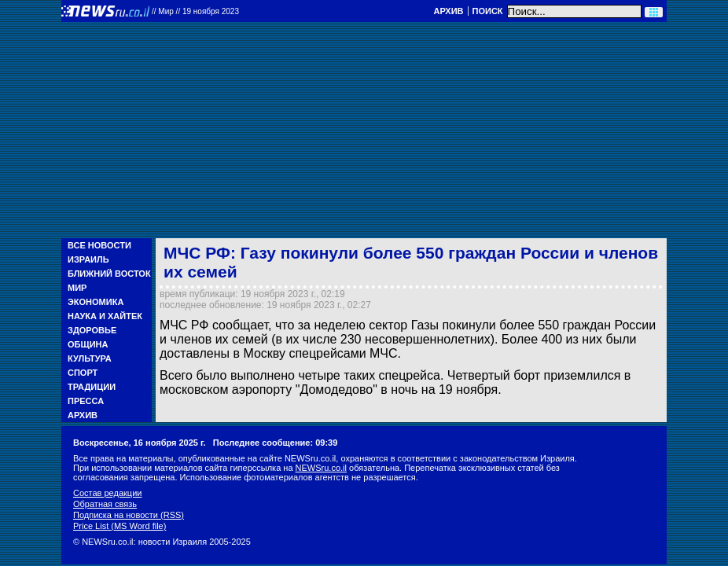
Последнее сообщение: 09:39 (276, 443)
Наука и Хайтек (105, 316)
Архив (448, 11)
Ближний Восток (109, 274)
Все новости (99, 245)
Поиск (488, 11)
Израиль (88, 259)
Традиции (92, 387)
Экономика (96, 302)
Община (88, 344)
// (195, 11)
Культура (90, 358)
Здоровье (92, 330)
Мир (77, 288)
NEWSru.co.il (321, 468)
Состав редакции (107, 493)
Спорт (83, 373)
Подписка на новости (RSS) (129, 515)
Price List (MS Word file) (119, 526)
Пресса (86, 401)
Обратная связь (105, 504)
